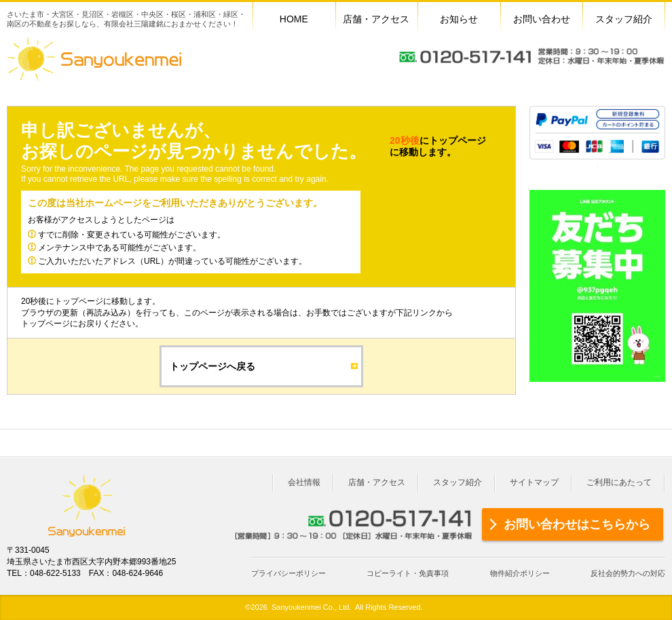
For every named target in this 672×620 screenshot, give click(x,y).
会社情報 (304, 482)
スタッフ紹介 (458, 482)
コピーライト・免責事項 (408, 573)
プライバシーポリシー (288, 573)
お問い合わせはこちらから (577, 524)
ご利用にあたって (619, 482)
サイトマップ (534, 482)
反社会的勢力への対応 (628, 573)
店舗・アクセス (377, 482)
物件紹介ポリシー (520, 573)
